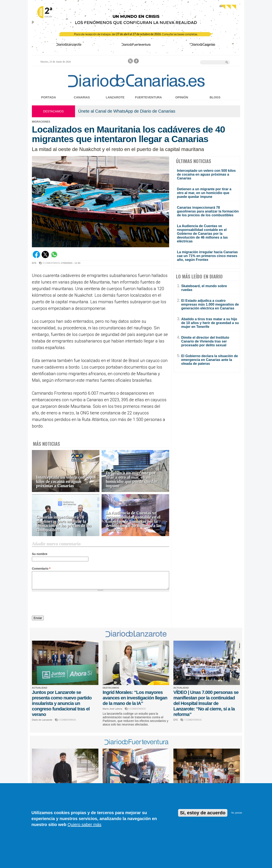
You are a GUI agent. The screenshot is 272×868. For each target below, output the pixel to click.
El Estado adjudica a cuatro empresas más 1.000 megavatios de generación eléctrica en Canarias (210, 304)
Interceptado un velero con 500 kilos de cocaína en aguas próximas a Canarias (64, 482)
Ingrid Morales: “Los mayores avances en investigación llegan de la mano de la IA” (135, 698)
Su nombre (40, 554)
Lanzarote (115, 97)
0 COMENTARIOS (51, 263)
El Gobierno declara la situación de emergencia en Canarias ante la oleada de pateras (210, 360)
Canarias (82, 97)
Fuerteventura (148, 97)
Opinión (182, 97)
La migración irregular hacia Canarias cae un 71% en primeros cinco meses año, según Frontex (207, 256)
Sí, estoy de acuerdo (203, 813)
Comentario (41, 569)
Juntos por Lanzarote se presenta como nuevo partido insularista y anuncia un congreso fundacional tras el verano (62, 703)
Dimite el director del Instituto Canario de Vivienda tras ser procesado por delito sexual (205, 341)
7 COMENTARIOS (193, 720)
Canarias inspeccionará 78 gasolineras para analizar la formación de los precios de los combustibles (64, 523)
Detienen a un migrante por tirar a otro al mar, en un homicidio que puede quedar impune (132, 479)
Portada (49, 97)
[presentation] (64, 604)
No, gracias (237, 813)
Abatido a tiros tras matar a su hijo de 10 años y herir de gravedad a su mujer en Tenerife (210, 323)
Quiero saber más (84, 825)
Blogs (215, 97)
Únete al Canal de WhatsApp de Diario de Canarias (127, 111)
